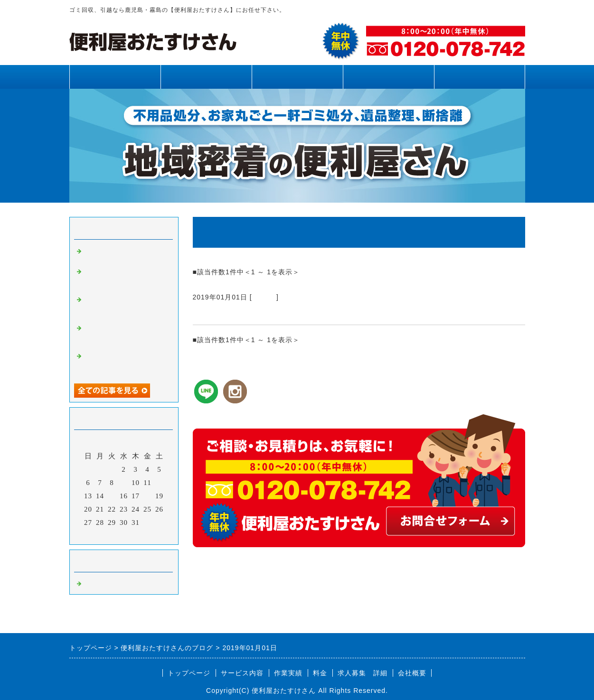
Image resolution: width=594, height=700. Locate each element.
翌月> (143, 535)
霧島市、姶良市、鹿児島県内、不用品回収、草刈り (125, 363)
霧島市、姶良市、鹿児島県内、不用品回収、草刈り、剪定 (125, 307)
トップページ (115, 77)
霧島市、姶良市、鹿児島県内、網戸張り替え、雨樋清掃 (125, 335)
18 (147, 496)
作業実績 (297, 77)
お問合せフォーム (480, 77)
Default (264, 297)
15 (112, 496)
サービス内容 (206, 77)
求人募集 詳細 (363, 673)
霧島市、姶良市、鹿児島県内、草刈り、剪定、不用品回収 (125, 279)
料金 (388, 77)
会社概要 (412, 673)
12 (159, 483)
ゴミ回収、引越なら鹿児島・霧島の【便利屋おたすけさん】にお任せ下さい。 (351, 313)
